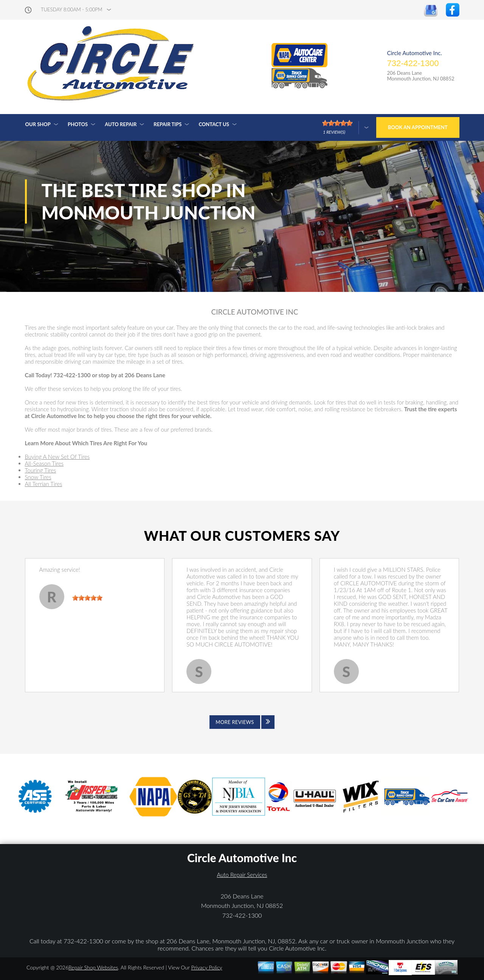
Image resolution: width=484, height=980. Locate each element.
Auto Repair (121, 124)
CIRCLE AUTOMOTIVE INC (255, 312)
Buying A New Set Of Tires (57, 457)
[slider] (87, 598)
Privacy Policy (206, 967)
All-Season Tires (44, 463)
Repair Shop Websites (93, 967)
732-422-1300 (413, 63)
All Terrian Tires (44, 484)
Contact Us (214, 124)
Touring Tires (41, 470)
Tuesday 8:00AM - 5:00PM (72, 10)
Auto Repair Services (242, 875)
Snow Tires (38, 477)
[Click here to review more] (345, 127)
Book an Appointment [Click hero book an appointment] (418, 127)
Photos (78, 124)
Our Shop (38, 124)
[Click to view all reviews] (242, 722)
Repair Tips (168, 124)
